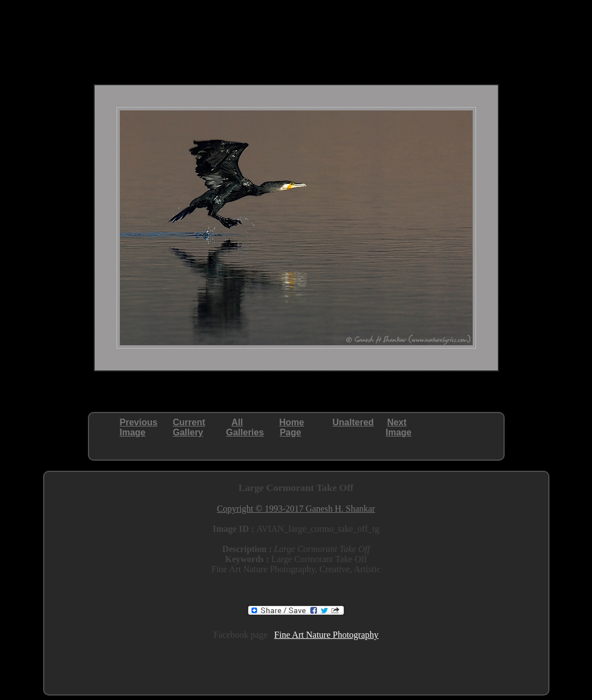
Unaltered (353, 422)
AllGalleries (245, 427)
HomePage (292, 427)
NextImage (399, 427)
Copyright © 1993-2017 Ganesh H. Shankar (296, 509)
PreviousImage (139, 427)
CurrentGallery (189, 427)
